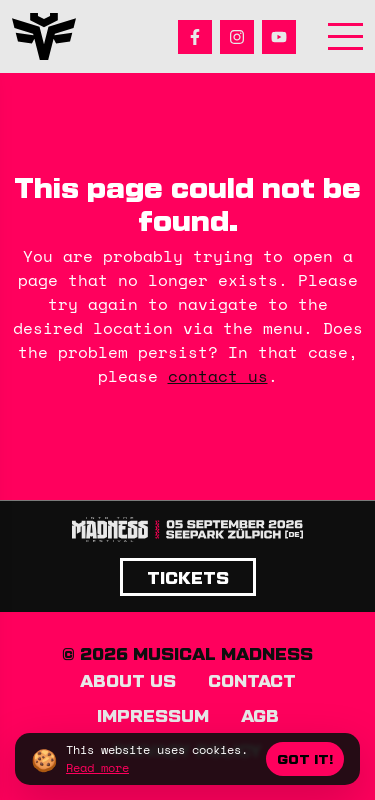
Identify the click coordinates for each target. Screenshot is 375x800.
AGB (260, 715)
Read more (97, 767)
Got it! (305, 758)
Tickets (188, 577)
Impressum (153, 715)
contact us (218, 376)
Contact (252, 680)
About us (128, 680)
